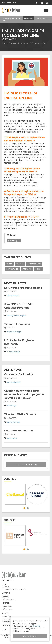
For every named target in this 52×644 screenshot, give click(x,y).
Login (4, 584)
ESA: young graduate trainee (23, 288)
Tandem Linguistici (17, 324)
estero (39, 269)
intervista (27, 269)
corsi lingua (14, 241)
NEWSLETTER (9, 3)
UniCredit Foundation (19, 431)
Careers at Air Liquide (19, 374)
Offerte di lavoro (8, 599)
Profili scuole (7, 607)
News (13, 43)
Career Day (6, 617)
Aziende (5, 597)
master (20, 264)
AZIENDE (10, 479)
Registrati (6, 587)
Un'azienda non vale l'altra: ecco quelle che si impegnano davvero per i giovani (24, 394)
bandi (14, 438)
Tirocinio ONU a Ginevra (20, 414)
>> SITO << (29, 141)
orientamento (34, 264)
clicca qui (36, 626)
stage (14, 406)
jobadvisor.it (29, 18)
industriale (16, 382)
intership (16, 296)
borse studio (12, 269)
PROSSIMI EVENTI (16, 455)
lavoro (9, 264)
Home (5, 43)
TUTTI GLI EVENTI (26, 464)
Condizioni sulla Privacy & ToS (14, 589)
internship (16, 352)
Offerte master (8, 609)
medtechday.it (42, 18)
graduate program (19, 315)
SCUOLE (10, 520)
